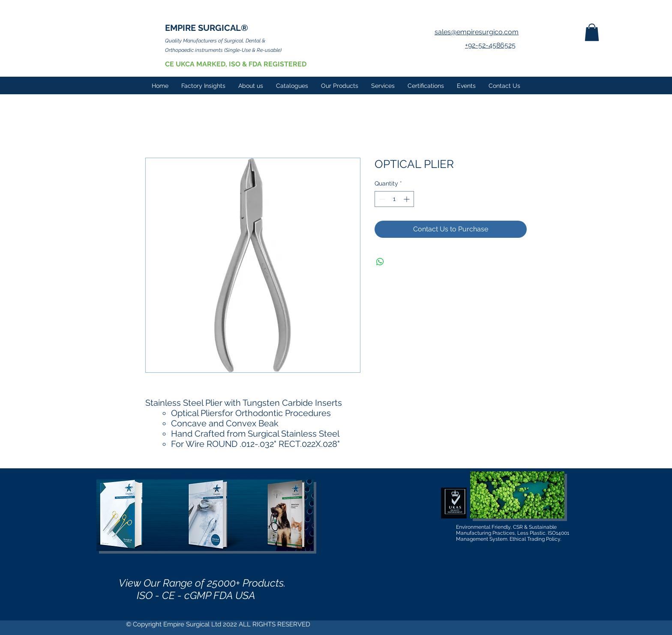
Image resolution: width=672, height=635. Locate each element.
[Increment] (407, 199)
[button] (592, 32)
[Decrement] (381, 199)
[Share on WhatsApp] (380, 262)
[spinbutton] (394, 199)
